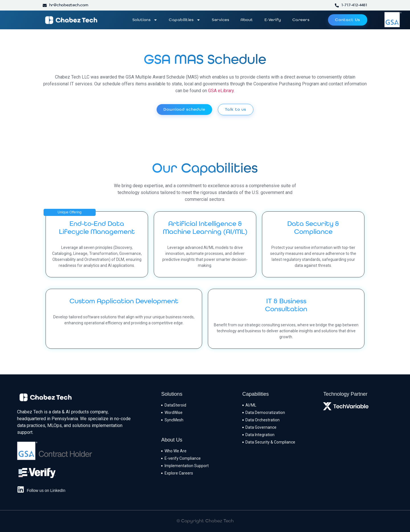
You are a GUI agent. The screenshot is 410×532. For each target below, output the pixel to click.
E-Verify (273, 20)
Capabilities (185, 20)
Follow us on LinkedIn (46, 490)
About (247, 20)
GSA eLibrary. (221, 91)
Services (221, 20)
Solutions (145, 20)
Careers (301, 20)
